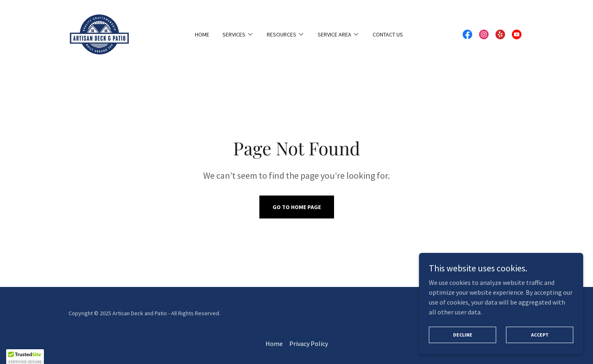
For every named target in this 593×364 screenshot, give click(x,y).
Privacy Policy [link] (309, 344)
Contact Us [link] (388, 34)
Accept (540, 335)
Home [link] (202, 34)
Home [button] (274, 344)
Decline (463, 335)
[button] (238, 34)
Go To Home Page (297, 207)
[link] (99, 34)
